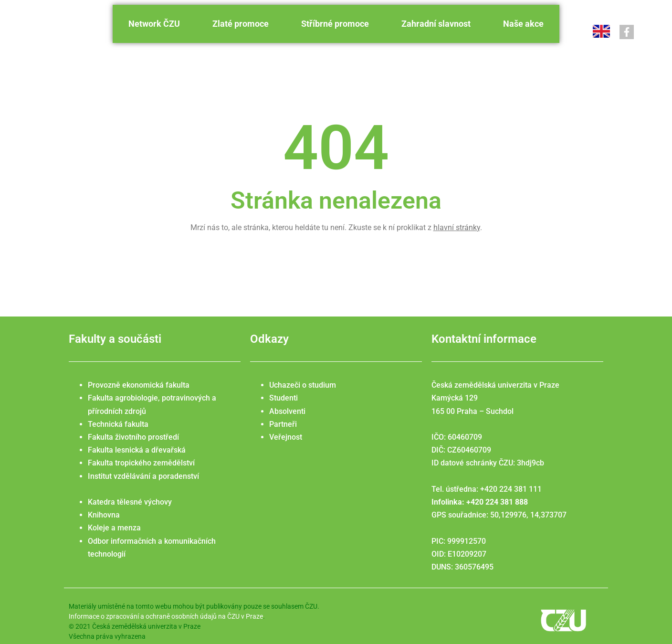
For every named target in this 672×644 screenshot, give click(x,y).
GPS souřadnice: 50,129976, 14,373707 (499, 515)
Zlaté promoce (241, 24)
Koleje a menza (114, 528)
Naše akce (523, 24)
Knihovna (104, 515)
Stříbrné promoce (335, 24)
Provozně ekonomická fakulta (139, 385)
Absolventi (287, 411)
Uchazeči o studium (303, 385)
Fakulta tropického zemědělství (141, 463)
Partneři (283, 424)
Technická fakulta (118, 424)
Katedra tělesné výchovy (130, 502)
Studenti (283, 398)
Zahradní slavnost (436, 24)
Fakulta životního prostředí (133, 437)
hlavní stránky (457, 227)
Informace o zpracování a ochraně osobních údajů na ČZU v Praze (166, 616)
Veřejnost (286, 437)
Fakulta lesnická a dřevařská (137, 450)
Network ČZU (154, 24)
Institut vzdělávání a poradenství (143, 476)
